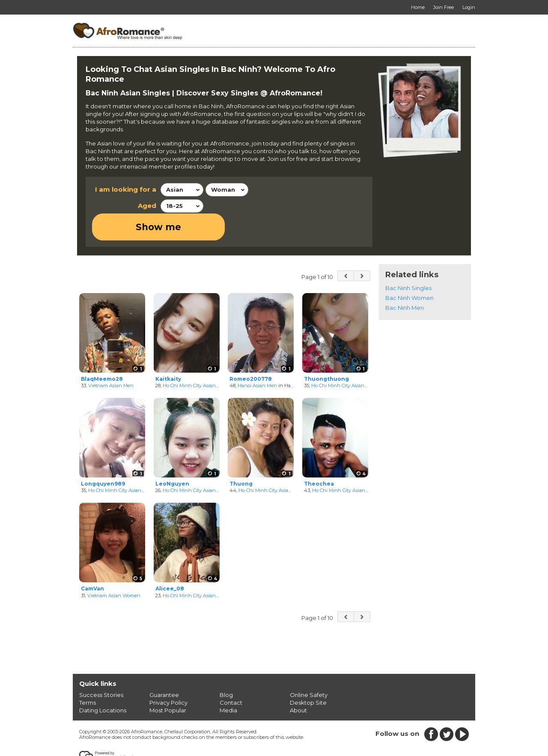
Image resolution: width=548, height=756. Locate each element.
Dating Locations (103, 683)
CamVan (92, 561)
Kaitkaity (168, 351)
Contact (231, 675)
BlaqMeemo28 (102, 351)
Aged (147, 206)
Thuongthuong (326, 351)
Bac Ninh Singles (408, 261)
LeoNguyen (172, 456)
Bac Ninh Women (410, 270)
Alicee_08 (170, 561)
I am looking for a (126, 189)
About (298, 683)
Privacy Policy (168, 675)
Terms (88, 675)
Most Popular (168, 683)
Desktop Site (308, 675)
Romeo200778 (251, 351)
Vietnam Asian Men (111, 359)
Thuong (241, 456)
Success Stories (101, 667)
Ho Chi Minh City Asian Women (199, 359)
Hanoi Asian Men (257, 359)
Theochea (319, 456)
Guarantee (164, 667)
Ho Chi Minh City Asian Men (121, 463)
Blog (226, 667)
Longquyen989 (103, 456)
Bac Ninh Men (405, 280)
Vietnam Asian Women (114, 568)
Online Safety (309, 667)
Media (228, 683)
